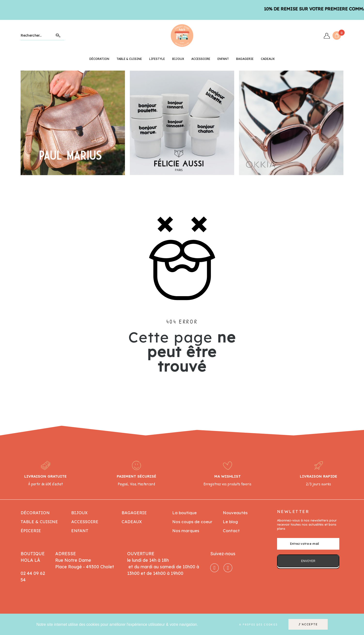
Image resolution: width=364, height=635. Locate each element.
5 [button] (187, 179)
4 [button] (182, 179)
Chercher (58, 36)
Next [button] (335, 123)
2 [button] (172, 179)
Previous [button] (29, 123)
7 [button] (197, 179)
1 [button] (168, 179)
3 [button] (177, 179)
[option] (73, 123)
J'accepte (308, 624)
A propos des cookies (258, 624)
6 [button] (192, 179)
